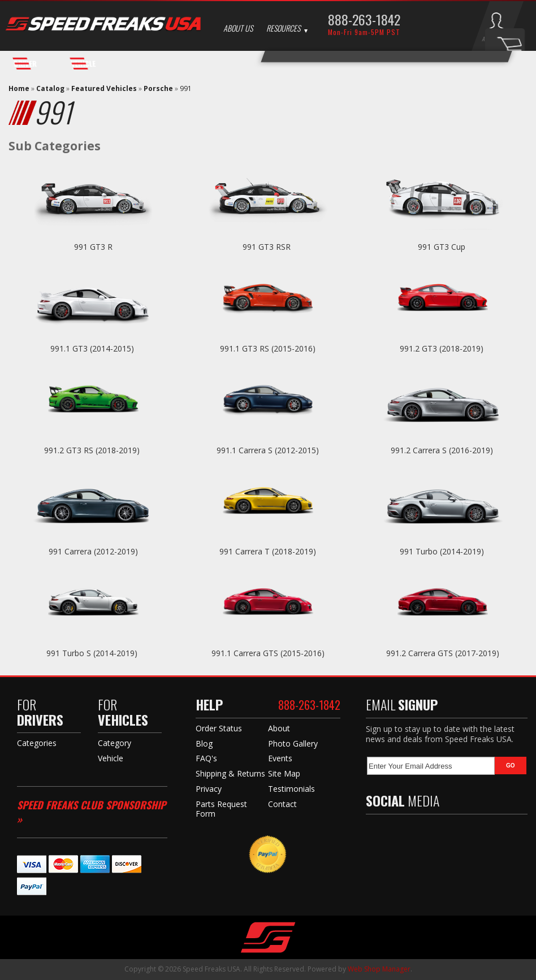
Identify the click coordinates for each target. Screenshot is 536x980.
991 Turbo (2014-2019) (443, 551)
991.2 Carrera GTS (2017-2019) (443, 653)
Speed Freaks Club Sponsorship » (91, 812)
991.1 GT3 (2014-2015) (93, 348)
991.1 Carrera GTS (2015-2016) (268, 653)
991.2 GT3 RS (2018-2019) (93, 450)
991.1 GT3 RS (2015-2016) (268, 348)
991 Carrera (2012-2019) (93, 551)
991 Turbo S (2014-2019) (93, 653)
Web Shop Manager (379, 969)
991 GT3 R (93, 247)
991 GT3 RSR (268, 247)
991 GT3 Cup (443, 247)
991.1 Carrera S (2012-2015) (268, 450)
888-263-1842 (364, 19)
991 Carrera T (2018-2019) (268, 551)
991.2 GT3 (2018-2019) (443, 348)
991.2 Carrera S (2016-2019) (443, 450)
